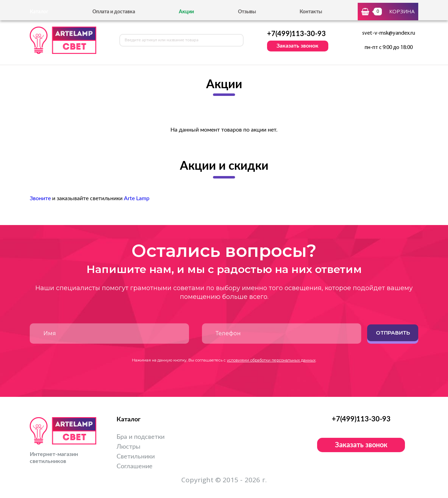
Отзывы (247, 12)
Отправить (393, 333)
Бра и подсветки (141, 437)
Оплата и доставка (114, 12)
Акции (186, 12)
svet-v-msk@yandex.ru (389, 33)
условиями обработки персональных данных (271, 360)
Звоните (40, 198)
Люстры (128, 447)
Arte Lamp (137, 198)
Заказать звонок (297, 46)
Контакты (311, 12)
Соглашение (135, 467)
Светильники (136, 457)
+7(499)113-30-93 (296, 34)
